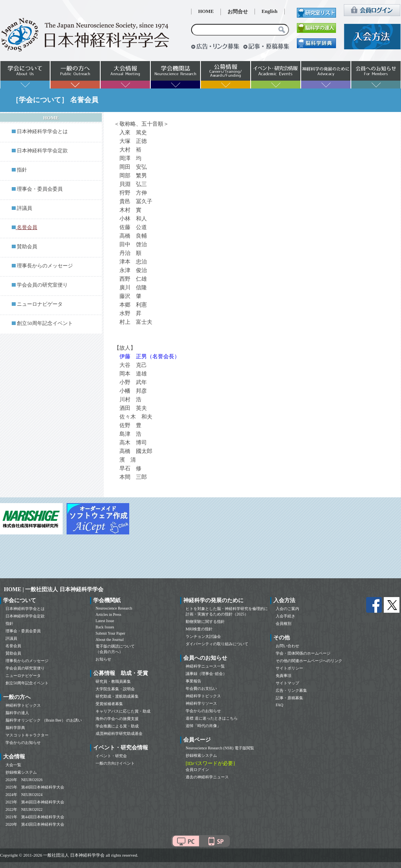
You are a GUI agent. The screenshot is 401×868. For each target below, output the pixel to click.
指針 (22, 170)
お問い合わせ (287, 646)
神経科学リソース (201, 703)
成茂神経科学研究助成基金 (119, 734)
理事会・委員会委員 (40, 189)
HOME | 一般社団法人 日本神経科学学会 (54, 589)
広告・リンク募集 (291, 690)
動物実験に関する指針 (205, 622)
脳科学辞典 (15, 728)
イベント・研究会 (111, 756)
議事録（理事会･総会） (206, 674)
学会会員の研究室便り (42, 285)
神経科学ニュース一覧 (205, 666)
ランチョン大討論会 (203, 636)
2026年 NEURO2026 (24, 780)
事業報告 (193, 681)
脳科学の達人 (17, 713)
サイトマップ (287, 683)
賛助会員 (27, 247)
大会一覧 (13, 765)
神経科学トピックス (23, 705)
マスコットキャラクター (27, 735)
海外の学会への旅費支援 (117, 719)
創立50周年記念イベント (45, 323)
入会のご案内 (287, 609)
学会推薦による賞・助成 (117, 726)
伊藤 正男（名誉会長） (150, 356)
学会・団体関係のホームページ (303, 653)
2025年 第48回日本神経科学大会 (35, 787)
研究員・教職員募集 (113, 681)
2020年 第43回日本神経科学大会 (35, 824)
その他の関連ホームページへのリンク (309, 661)
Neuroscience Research (114, 608)
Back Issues (105, 627)
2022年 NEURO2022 (24, 809)
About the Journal (110, 640)
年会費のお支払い (201, 688)
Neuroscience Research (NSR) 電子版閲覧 (220, 748)
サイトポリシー (289, 668)
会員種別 (284, 623)
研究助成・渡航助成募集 (117, 696)
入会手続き (285, 616)
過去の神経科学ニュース (207, 777)
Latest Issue (105, 621)
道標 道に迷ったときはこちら (212, 718)
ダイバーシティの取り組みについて (217, 644)
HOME (206, 11)
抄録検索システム (21, 772)
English (270, 11)
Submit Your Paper (110, 633)
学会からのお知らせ (23, 743)
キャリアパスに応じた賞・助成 (123, 711)
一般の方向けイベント (115, 763)
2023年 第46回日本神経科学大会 (35, 802)
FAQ (279, 705)
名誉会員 (13, 646)
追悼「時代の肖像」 (203, 726)
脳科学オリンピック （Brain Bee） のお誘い (44, 720)
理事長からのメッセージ (45, 266)
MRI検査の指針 (199, 629)
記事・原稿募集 (289, 698)
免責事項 (284, 676)
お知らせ (103, 659)
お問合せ (238, 12)
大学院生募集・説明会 (115, 689)
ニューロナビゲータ (40, 304)
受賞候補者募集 (109, 704)
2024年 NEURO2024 (24, 795)
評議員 (24, 208)
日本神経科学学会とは (42, 132)
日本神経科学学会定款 (42, 151)
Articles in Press (108, 614)
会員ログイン (197, 770)
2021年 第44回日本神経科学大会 (35, 817)
